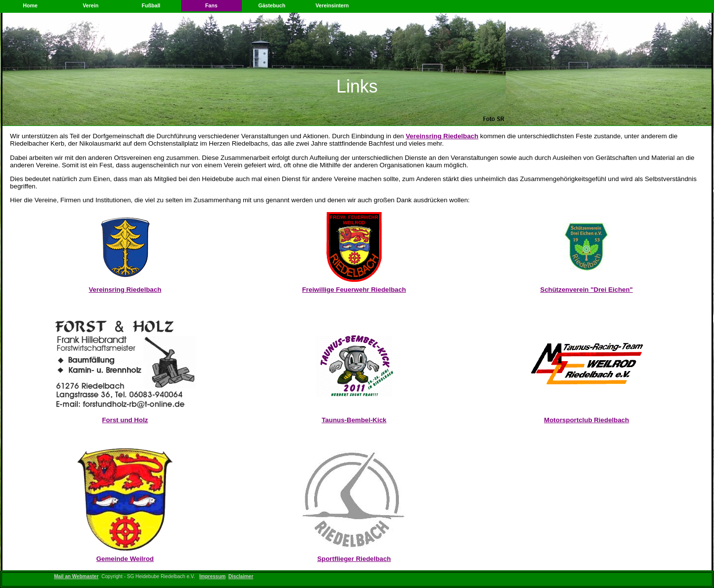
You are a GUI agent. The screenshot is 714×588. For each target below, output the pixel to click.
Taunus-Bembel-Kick (354, 420)
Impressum (212, 576)
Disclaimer (241, 576)
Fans (211, 5)
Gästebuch (272, 5)
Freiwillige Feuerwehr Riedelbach (354, 290)
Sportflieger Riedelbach (354, 559)
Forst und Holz (125, 420)
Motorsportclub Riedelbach (587, 420)
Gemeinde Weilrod (125, 559)
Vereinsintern (332, 5)
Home (31, 5)
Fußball (151, 5)
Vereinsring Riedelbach (442, 136)
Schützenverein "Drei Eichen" (586, 290)
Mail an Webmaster (76, 576)
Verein (91, 5)
